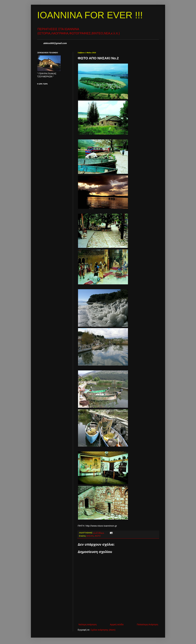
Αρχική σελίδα (117, 624)
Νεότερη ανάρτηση (88, 624)
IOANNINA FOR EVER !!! (90, 15)
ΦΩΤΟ (98, 536)
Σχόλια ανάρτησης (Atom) (103, 630)
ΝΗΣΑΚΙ (90, 536)
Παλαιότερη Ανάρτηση (147, 624)
